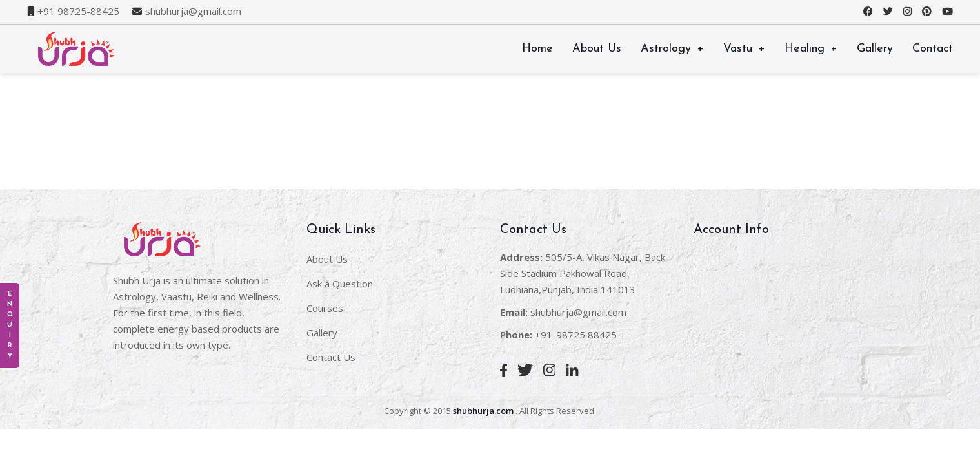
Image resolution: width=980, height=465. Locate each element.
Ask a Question (340, 284)
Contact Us (331, 357)
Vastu (744, 49)
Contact (933, 49)
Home (537, 49)
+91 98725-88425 (78, 11)
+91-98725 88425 (576, 335)
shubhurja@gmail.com (193, 11)
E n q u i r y (10, 325)
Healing (811, 49)
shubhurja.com (483, 411)
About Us (597, 49)
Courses (325, 308)
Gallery (875, 49)
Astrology (672, 49)
